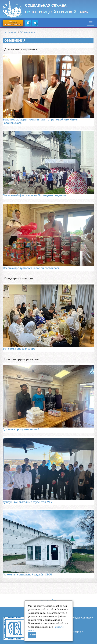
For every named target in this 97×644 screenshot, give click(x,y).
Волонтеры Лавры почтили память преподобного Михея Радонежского (41, 121)
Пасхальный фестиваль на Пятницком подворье (35, 195)
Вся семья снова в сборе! (19, 348)
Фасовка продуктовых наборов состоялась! (31, 268)
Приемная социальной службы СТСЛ (27, 574)
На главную (10, 32)
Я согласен (33, 635)
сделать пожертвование (13, 23)
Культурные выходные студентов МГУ (27, 502)
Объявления (27, 32)
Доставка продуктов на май (21, 429)
